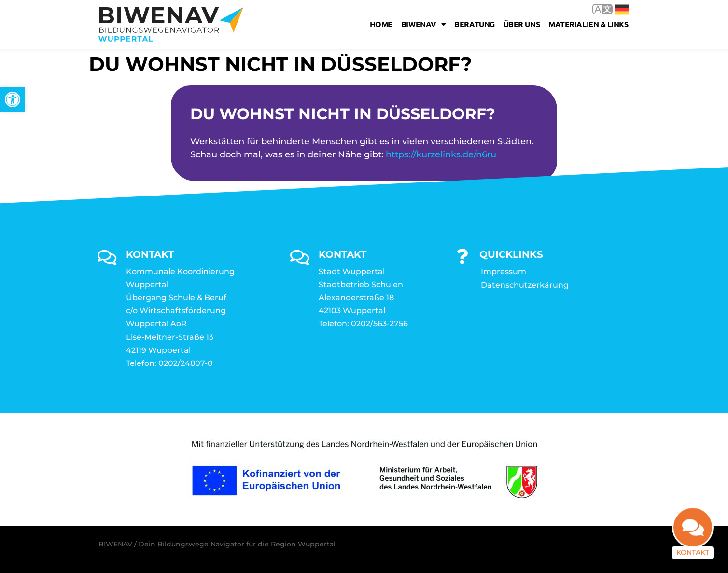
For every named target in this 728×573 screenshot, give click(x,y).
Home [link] (381, 24)
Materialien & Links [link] (588, 24)
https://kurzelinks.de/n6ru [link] (441, 154)
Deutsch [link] (622, 10)
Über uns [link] (522, 24)
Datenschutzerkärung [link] (525, 285)
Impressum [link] (504, 272)
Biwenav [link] (423, 24)
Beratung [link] (474, 24)
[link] (13, 99)
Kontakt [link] (693, 551)
